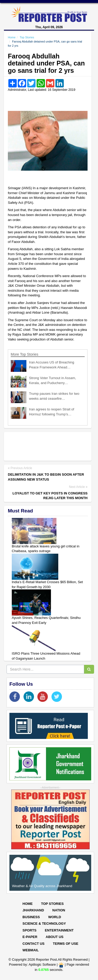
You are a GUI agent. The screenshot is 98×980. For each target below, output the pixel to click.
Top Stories (27, 37)
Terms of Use (66, 944)
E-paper (30, 937)
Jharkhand (33, 910)
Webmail (31, 950)
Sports (29, 930)
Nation (59, 910)
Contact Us (33, 944)
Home (12, 37)
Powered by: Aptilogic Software (32, 964)
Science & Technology (44, 924)
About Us (55, 937)
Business (31, 917)
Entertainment (59, 930)
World (54, 917)
